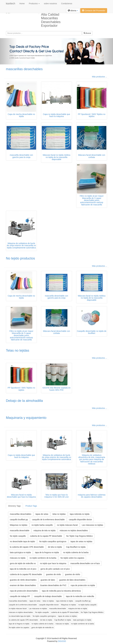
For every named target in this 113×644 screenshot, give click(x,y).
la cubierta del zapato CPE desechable (27, 547)
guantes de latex (48, 580)
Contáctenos (67, 4)
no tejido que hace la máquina (53, 563)
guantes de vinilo (53, 574)
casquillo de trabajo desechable (48, 596)
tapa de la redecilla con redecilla (80, 596)
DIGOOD (62, 641)
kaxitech (11, 4)
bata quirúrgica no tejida (20, 552)
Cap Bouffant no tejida (76, 547)
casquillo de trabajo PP (20, 596)
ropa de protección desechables (24, 591)
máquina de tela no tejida (44, 531)
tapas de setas (42, 514)
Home (22, 4)
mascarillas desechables (24, 69)
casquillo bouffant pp (19, 520)
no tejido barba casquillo (42, 525)
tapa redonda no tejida (80, 514)
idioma (73, 11)
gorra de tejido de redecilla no (23, 563)
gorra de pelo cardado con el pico (55, 569)
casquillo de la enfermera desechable (48, 520)
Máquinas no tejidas (19, 525)
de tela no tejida (55, 547)
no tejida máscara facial (67, 525)
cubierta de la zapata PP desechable (46, 536)
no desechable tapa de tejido (22, 541)
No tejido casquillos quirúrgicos (53, 541)
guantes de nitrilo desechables (23, 580)
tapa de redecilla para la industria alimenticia (61, 591)
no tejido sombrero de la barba (43, 558)
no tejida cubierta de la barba (76, 552)
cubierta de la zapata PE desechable (26, 574)
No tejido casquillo (18, 536)
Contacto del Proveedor (94, 11)
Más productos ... (100, 77)
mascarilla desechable (20, 531)
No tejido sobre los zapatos (72, 558)
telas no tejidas (59, 514)
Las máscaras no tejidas (92, 525)
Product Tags (31, 506)
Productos (34, 4)
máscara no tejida (18, 558)
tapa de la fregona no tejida (47, 552)
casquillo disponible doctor (80, 520)
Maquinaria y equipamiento (26, 418)
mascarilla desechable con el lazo (85, 563)
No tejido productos (20, 258)
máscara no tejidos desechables (74, 531)
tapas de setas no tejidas (81, 541)
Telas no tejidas (17, 350)
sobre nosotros (50, 4)
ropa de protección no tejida (83, 585)
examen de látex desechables (23, 585)
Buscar (87, 33)
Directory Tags (14, 506)
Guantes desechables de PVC (53, 585)
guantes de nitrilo (73, 574)
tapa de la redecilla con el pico (23, 569)
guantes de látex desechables (72, 580)
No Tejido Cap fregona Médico (79, 536)
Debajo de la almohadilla (24, 401)
